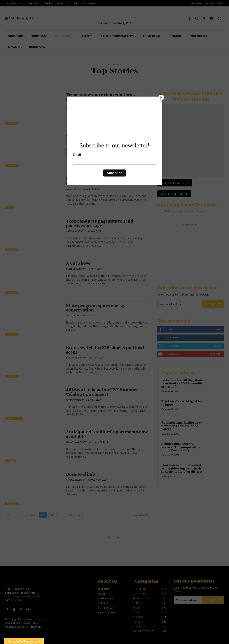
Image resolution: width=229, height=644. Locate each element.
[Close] (161, 98)
